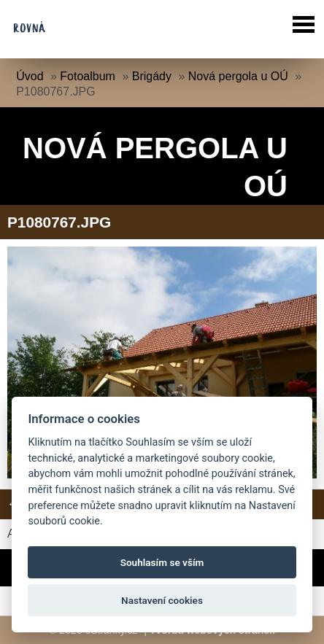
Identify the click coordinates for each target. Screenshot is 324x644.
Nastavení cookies (162, 600)
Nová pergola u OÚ (238, 76)
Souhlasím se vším (162, 562)
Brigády (152, 76)
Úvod (30, 76)
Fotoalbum (88, 76)
